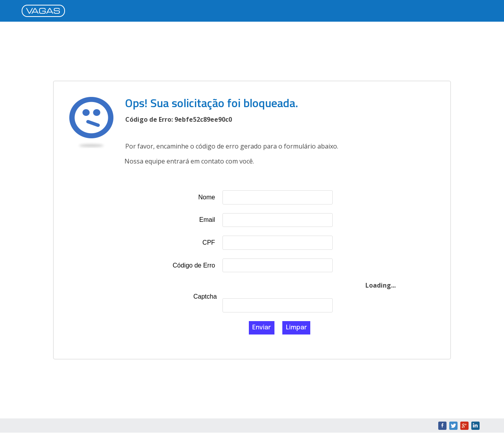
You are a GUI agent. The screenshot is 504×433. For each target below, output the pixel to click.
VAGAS (45, 11)
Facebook (442, 426)
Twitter (453, 426)
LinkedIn (475, 426)
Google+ (464, 426)
